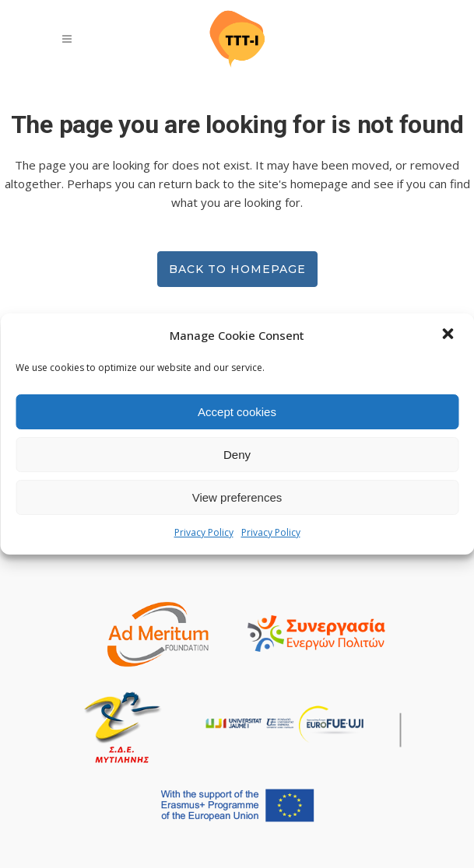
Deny (237, 455)
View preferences (237, 497)
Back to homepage (237, 269)
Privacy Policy (204, 532)
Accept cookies (237, 412)
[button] (449, 335)
